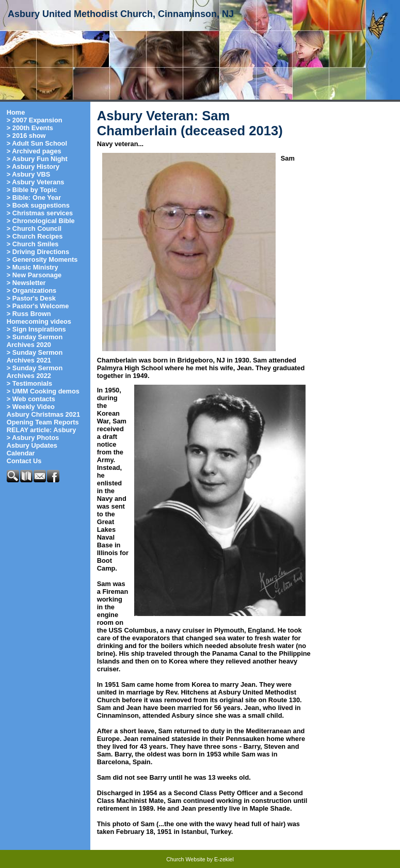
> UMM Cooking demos (43, 391)
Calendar (21, 453)
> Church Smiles (33, 244)
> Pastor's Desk (31, 298)
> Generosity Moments (42, 259)
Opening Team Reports (43, 422)
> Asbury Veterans (36, 182)
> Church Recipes (35, 236)
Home (16, 112)
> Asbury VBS (29, 174)
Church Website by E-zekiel (200, 859)
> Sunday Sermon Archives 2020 (35, 341)
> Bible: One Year (34, 198)
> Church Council (34, 228)
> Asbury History (33, 167)
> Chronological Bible (41, 221)
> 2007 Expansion (35, 120)
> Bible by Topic (32, 190)
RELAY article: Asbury (42, 430)
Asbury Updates (32, 445)
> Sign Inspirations (36, 329)
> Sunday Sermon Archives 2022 (35, 372)
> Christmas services (40, 213)
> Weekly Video (31, 407)
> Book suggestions (38, 205)
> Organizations (31, 290)
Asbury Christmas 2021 (43, 414)
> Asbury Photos (33, 438)
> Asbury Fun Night (37, 159)
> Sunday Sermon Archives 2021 (35, 356)
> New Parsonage (34, 275)
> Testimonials (29, 383)
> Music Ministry (33, 267)
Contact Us (24, 461)
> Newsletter (26, 283)
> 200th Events (30, 128)
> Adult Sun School (37, 143)
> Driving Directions (38, 252)
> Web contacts (31, 399)
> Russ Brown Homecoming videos (39, 318)
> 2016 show (26, 136)
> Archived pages (34, 151)
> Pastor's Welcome (38, 306)
